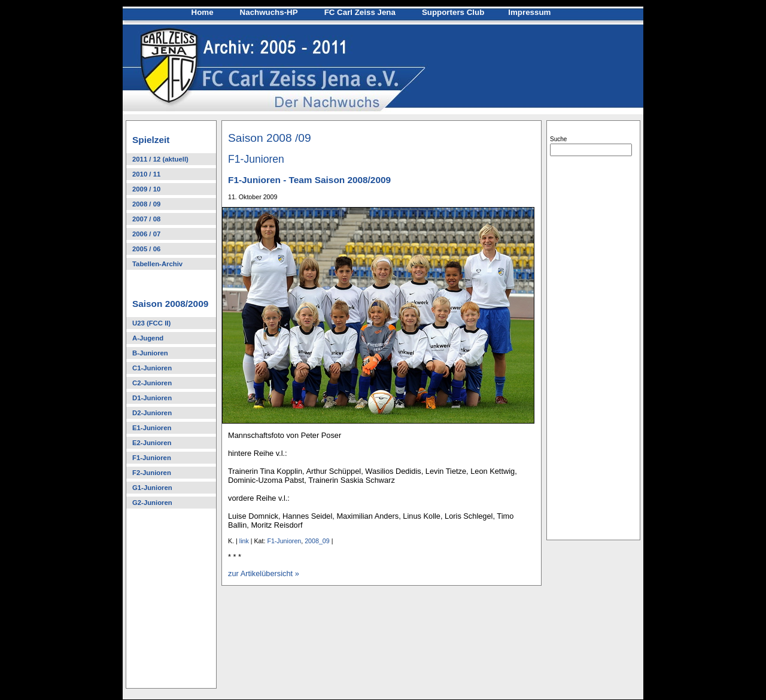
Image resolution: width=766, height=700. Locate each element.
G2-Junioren (152, 503)
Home (203, 12)
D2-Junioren (152, 413)
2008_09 (317, 541)
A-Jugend (148, 338)
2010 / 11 (146, 174)
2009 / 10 (146, 189)
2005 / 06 (146, 249)
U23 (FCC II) (151, 323)
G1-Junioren (152, 488)
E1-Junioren (152, 428)
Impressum (529, 12)
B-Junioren (150, 353)
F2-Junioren (152, 473)
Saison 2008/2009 (170, 304)
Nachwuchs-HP (269, 12)
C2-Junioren (152, 383)
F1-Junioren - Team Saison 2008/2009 (309, 180)
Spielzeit (151, 140)
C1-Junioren (152, 368)
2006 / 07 (146, 234)
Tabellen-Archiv (157, 264)
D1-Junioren (152, 398)
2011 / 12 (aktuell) (160, 159)
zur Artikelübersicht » (264, 573)
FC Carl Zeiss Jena (360, 12)
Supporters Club (453, 12)
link (244, 541)
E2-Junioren (152, 443)
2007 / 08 (146, 219)
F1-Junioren (152, 458)
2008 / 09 (146, 204)
